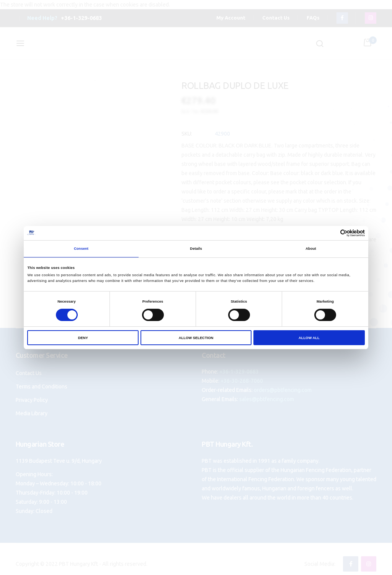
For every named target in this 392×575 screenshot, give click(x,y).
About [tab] (311, 249)
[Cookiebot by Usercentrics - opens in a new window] (331, 233)
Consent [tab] (81, 249)
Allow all (309, 338)
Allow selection (196, 338)
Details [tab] (196, 249)
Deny (83, 338)
